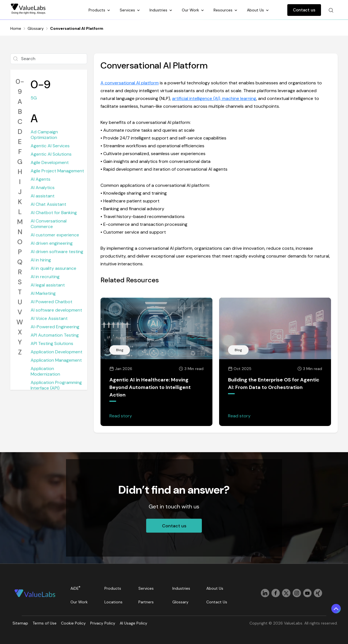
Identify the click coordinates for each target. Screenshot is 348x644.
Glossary (36, 28)
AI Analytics (43, 188)
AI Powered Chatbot (52, 302)
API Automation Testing (55, 335)
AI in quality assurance (53, 268)
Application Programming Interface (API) (56, 385)
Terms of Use (45, 623)
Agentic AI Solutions (51, 154)
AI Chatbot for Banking (54, 213)
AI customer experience (55, 235)
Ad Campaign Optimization (44, 135)
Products (97, 10)
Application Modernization (45, 371)
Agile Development (50, 162)
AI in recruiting (45, 277)
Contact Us (217, 602)
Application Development (57, 352)
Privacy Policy (103, 623)
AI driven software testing (57, 252)
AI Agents (41, 179)
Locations (113, 602)
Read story (121, 416)
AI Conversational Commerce (49, 224)
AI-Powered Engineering (55, 327)
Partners (146, 602)
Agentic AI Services (50, 146)
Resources (224, 10)
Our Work (191, 10)
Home (16, 28)
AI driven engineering (52, 243)
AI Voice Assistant (49, 318)
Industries (159, 10)
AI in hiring (41, 260)
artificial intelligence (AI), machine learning (214, 98)
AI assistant (43, 196)
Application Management (56, 360)
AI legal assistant (48, 285)
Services (128, 10)
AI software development (56, 310)
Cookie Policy (73, 623)
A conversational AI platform (130, 83)
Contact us (304, 10)
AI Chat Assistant (48, 204)
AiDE (75, 588)
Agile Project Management (57, 171)
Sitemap (20, 623)
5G (34, 98)
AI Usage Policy (133, 623)
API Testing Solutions (52, 343)
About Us (256, 10)
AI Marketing (43, 293)
